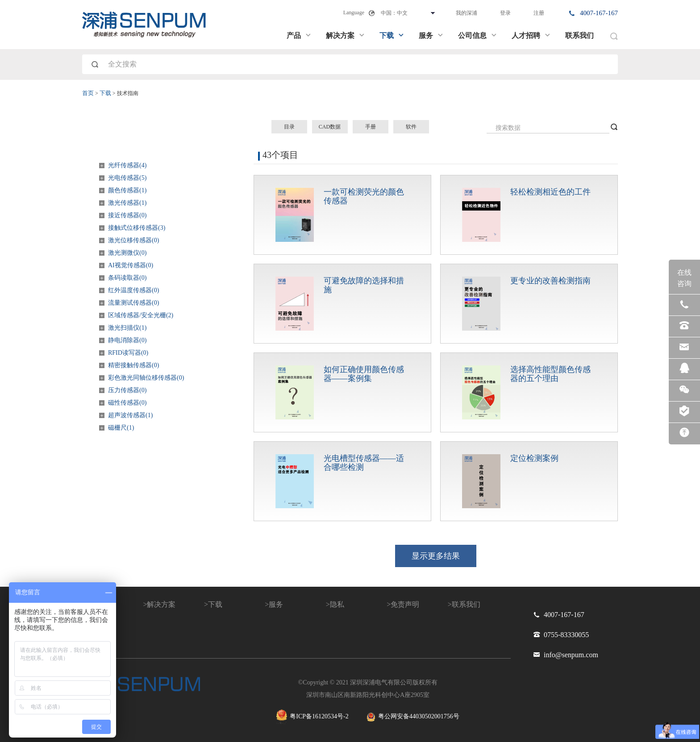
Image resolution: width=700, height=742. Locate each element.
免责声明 (405, 604)
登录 (505, 13)
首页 (88, 93)
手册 (371, 127)
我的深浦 (467, 13)
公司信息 (478, 35)
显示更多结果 (436, 556)
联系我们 (579, 35)
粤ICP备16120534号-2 (312, 717)
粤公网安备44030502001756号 (413, 717)
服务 (431, 35)
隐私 (337, 604)
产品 (299, 35)
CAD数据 (330, 127)
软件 (411, 127)
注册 (539, 13)
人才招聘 (531, 35)
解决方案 (346, 35)
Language (354, 12)
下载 (392, 35)
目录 (289, 127)
